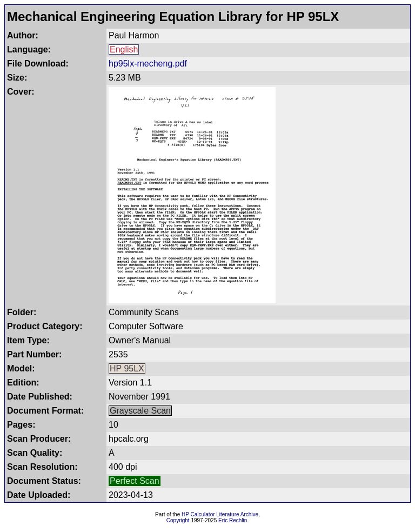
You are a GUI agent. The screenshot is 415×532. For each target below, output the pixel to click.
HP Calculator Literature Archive (220, 514)
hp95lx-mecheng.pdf (148, 64)
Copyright (178, 520)
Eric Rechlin (233, 520)
